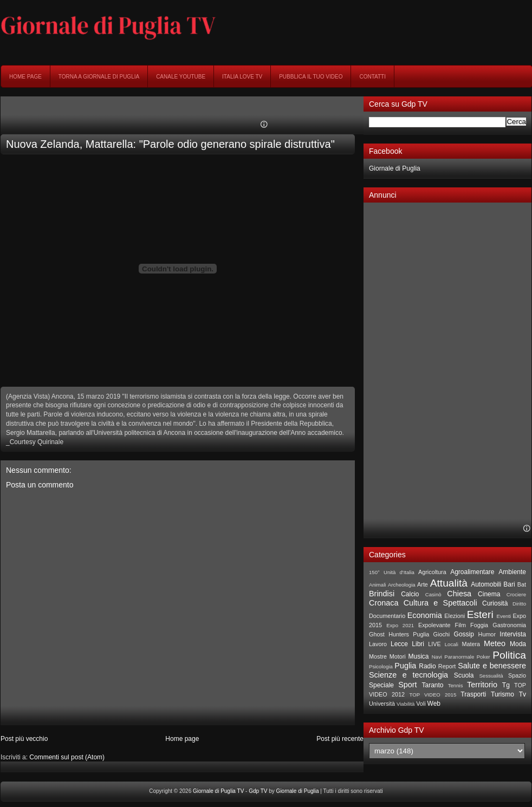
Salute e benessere (492, 666)
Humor (487, 634)
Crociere (516, 594)
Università (382, 704)
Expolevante (434, 625)
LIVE (434, 644)
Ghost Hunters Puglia (399, 634)
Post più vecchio (24, 739)
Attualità (449, 583)
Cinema (489, 594)
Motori (398, 656)
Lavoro (378, 644)
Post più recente (340, 739)
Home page (25, 77)
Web (434, 704)
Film (460, 625)
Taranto (432, 685)
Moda (518, 644)
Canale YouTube (181, 77)
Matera (471, 644)
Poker (484, 657)
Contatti (372, 77)
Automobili (486, 584)
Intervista (513, 634)
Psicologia (381, 666)
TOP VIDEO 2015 (433, 695)
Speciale (381, 685)
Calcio (410, 594)
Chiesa (459, 594)
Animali (377, 585)
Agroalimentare (472, 572)
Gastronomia (509, 625)
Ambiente (512, 572)
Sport (407, 685)
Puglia (405, 666)
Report (447, 666)
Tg (506, 685)
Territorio (482, 685)
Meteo (495, 643)
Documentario (387, 616)
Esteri (480, 614)
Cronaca (384, 603)
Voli (421, 704)
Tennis (456, 685)
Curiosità (495, 603)
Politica (509, 655)
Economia (425, 615)
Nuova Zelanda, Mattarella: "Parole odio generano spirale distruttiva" (170, 144)
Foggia (479, 625)
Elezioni (455, 616)
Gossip (464, 634)
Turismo (502, 694)
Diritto (519, 604)
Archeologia (402, 585)
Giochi (442, 634)
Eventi (504, 616)
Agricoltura (432, 572)
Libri (418, 644)
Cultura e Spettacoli (440, 603)
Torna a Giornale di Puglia (99, 77)
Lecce (399, 644)
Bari (509, 584)
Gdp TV (258, 791)
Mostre (378, 656)
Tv (523, 694)
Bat (522, 584)
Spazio (517, 675)
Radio (427, 666)
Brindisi (382, 594)
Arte (423, 584)
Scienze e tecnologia (408, 675)
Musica (419, 656)
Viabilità (406, 704)
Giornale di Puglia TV (218, 791)
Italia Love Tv (242, 77)
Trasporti (473, 694)
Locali (452, 644)
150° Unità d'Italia (392, 572)
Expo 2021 (400, 625)
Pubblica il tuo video (311, 77)
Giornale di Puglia (395, 168)
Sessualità (491, 676)
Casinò (433, 594)
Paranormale (459, 657)
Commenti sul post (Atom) (67, 757)
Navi (437, 657)
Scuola (464, 675)
